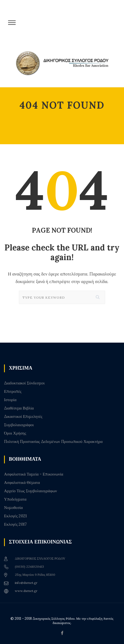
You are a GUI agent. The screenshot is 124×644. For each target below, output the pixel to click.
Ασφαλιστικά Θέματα (22, 483)
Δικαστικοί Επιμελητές (23, 416)
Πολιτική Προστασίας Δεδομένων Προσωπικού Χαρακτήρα (53, 442)
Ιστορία (10, 400)
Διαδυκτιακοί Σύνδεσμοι (24, 383)
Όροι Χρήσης (15, 433)
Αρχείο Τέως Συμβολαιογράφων (30, 491)
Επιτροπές (13, 391)
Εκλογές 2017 (15, 524)
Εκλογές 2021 (15, 516)
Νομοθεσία (13, 508)
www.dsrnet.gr (26, 591)
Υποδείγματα (15, 499)
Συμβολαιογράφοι (19, 425)
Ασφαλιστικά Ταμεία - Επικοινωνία (34, 474)
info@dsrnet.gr (26, 583)
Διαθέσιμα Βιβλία (19, 408)
